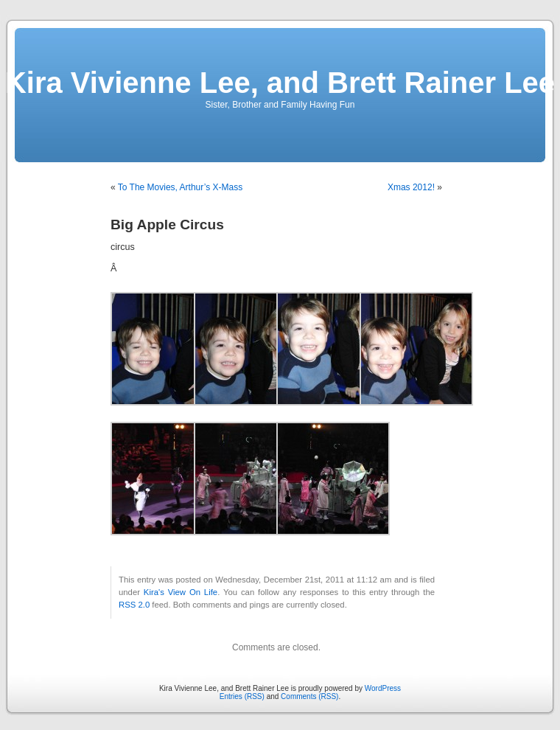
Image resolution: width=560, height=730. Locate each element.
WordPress (383, 688)
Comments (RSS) (309, 696)
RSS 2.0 (134, 605)
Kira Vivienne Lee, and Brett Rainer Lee (280, 83)
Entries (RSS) (242, 696)
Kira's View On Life (181, 592)
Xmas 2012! (411, 187)
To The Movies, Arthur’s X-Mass (180, 187)
